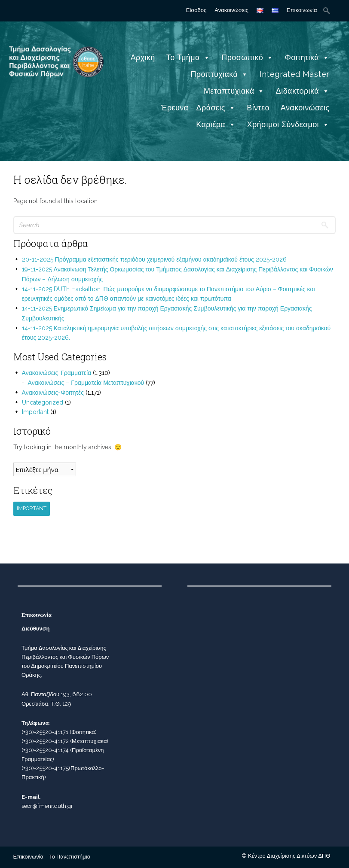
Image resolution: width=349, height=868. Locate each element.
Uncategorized (43, 402)
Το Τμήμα (188, 57)
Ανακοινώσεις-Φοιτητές (53, 393)
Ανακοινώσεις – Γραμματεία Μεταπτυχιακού (86, 383)
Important (35, 412)
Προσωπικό (247, 57)
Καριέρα (216, 124)
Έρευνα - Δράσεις (198, 108)
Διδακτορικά (303, 91)
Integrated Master (295, 74)
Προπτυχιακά (219, 74)
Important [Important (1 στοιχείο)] (32, 508)
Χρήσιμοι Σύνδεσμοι (288, 124)
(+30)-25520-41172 (45, 741)
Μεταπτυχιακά (234, 91)
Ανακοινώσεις (231, 10)
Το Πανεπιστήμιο (70, 857)
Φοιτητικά (307, 57)
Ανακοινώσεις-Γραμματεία (57, 373)
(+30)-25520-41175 (45, 768)
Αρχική (143, 57)
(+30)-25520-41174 (45, 750)
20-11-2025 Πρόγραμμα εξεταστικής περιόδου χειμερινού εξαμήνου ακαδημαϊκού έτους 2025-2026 (154, 259)
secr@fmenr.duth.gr (47, 806)
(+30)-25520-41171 (45, 732)
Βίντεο (258, 108)
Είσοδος (196, 10)
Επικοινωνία (302, 10)
